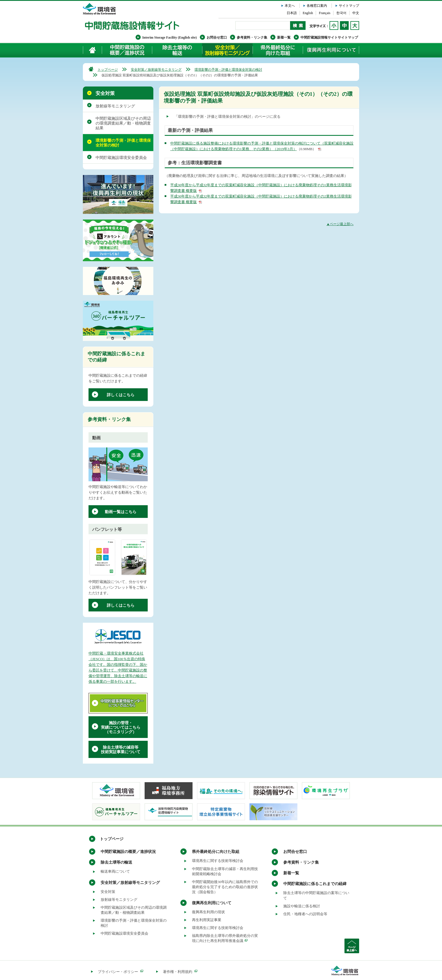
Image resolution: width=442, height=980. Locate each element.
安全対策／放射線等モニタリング (227, 50)
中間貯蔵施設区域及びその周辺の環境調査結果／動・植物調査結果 (123, 123)
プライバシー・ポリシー (121, 972)
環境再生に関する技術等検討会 (218, 861)
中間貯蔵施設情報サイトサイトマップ (329, 37)
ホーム (93, 50)
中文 (356, 13)
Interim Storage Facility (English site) (170, 37)
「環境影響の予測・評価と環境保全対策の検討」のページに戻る (227, 117)
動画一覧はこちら (121, 512)
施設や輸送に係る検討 (302, 906)
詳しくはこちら (121, 395)
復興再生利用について (331, 50)
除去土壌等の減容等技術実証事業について (121, 750)
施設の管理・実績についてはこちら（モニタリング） (121, 727)
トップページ (108, 70)
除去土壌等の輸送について (177, 50)
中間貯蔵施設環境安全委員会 (121, 158)
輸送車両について (115, 871)
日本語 (292, 13)
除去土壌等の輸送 (116, 862)
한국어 (341, 13)
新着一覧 (284, 37)
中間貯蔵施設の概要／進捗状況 (127, 50)
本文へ (290, 6)
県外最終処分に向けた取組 (278, 50)
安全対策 (105, 93)
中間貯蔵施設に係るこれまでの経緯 (315, 884)
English (308, 13)
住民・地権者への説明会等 (305, 914)
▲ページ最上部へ (340, 224)
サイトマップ (349, 6)
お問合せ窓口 (217, 37)
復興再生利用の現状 (208, 912)
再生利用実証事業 (207, 920)
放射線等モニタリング (115, 106)
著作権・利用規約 (180, 972)
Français (325, 13)
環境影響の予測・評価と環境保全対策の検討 (228, 70)
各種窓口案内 (317, 6)
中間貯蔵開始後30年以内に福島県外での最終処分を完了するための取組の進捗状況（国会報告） (225, 887)
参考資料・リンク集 (252, 37)
